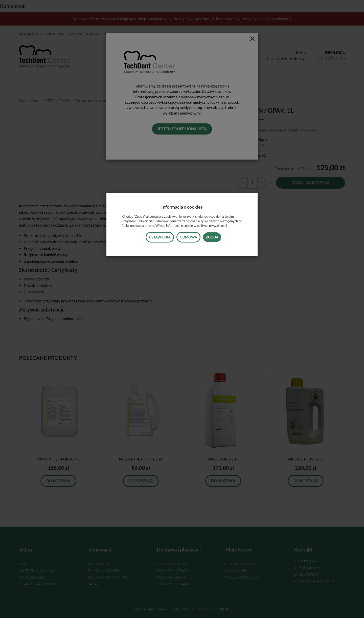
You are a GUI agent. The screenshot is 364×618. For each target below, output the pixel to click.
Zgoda (212, 237)
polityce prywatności (212, 226)
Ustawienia (160, 237)
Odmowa (188, 237)
